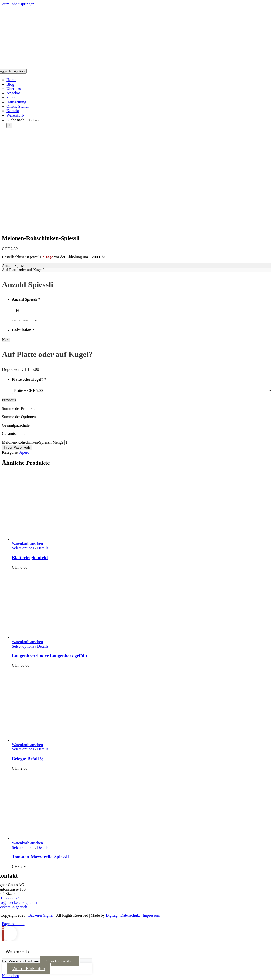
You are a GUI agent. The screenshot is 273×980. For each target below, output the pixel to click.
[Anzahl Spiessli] (22, 310)
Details (43, 548)
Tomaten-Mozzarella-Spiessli (40, 857)
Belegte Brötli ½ (28, 759)
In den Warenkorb (17, 448)
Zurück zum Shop (60, 961)
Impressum (151, 915)
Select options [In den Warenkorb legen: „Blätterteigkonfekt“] (23, 548)
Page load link (13, 924)
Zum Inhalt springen (18, 4)
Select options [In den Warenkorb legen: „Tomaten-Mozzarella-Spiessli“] (23, 847)
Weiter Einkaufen (29, 968)
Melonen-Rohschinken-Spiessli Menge (33, 442)
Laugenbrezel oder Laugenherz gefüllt (49, 656)
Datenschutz (130, 915)
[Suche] (9, 125)
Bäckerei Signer (41, 915)
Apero (24, 452)
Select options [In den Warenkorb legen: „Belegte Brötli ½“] (23, 749)
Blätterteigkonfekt (30, 558)
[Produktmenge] (86, 442)
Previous (9, 400)
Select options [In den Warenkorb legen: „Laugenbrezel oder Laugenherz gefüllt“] (23, 646)
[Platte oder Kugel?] (143, 390)
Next (6, 340)
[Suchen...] (48, 120)
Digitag (112, 915)
